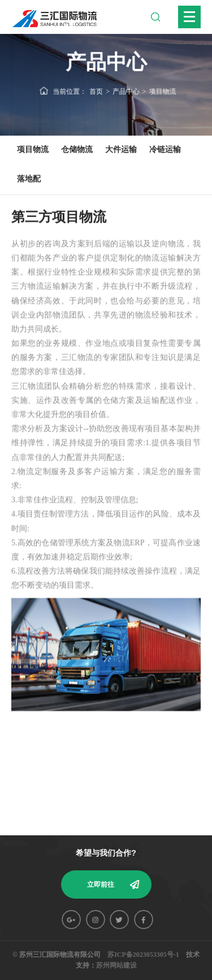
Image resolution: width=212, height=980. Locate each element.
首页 (97, 91)
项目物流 (162, 91)
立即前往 (101, 884)
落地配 (29, 179)
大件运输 (121, 149)
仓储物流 (77, 149)
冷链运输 (165, 149)
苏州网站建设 (116, 965)
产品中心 (126, 91)
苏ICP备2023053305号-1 (143, 955)
